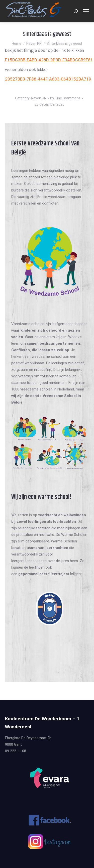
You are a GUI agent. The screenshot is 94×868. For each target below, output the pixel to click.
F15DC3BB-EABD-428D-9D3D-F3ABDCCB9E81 (49, 60)
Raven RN (39, 98)
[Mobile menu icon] (86, 11)
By (65, 98)
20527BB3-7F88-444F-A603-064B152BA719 (48, 79)
